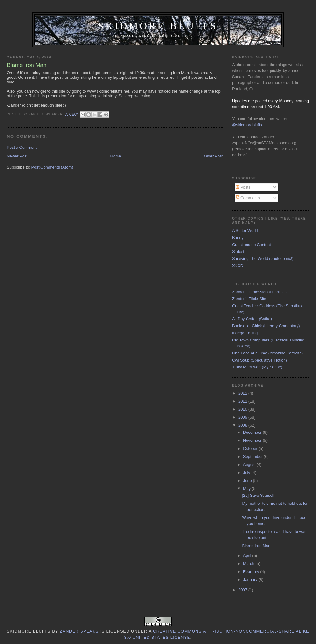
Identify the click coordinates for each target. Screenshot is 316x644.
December (253, 432)
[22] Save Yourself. (259, 495)
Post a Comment (22, 147)
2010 (243, 409)
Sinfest (238, 251)
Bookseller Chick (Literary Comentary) (266, 326)
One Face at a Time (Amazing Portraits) (267, 353)
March (249, 564)
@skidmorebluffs (247, 125)
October (251, 448)
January (251, 580)
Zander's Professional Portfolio (259, 292)
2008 (243, 425)
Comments (248, 198)
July (247, 473)
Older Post (213, 156)
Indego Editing (245, 333)
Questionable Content (252, 245)
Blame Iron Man (256, 546)
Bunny (238, 238)
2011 (243, 401)
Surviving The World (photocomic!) (263, 259)
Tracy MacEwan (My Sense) (257, 367)
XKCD (238, 266)
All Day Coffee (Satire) (252, 319)
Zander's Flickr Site (249, 299)
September (254, 456)
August (250, 464)
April (248, 556)
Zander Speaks (79, 631)
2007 (243, 590)
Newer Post (17, 156)
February (252, 572)
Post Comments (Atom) (52, 167)
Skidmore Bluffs (158, 26)
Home (116, 156)
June (248, 481)
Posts (243, 187)
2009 (243, 417)
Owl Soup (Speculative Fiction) (260, 360)
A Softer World (245, 230)
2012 (243, 393)
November (253, 440)
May (247, 489)
